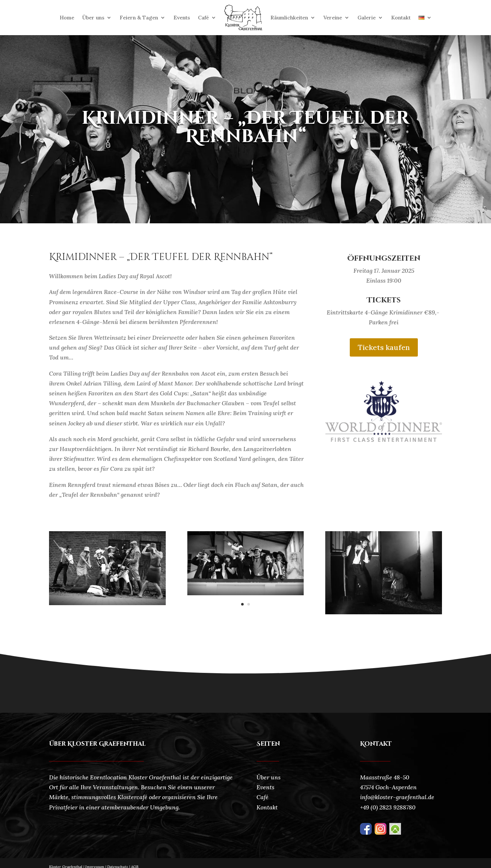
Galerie (367, 18)
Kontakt (401, 18)
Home (67, 18)
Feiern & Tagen (139, 18)
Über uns (93, 18)
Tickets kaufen (384, 347)
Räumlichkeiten (289, 18)
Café (203, 18)
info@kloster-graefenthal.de (397, 797)
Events (182, 18)
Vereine (333, 18)
